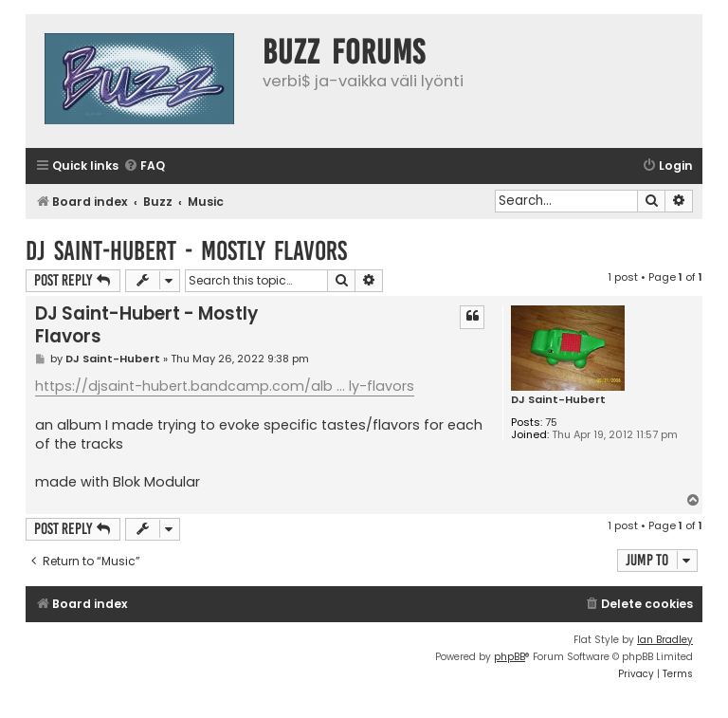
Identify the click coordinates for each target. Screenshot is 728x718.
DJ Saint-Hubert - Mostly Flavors (186, 251)
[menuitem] (144, 166)
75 (551, 423)
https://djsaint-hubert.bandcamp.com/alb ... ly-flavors (225, 386)
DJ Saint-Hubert (558, 400)
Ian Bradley (665, 640)
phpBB (510, 657)
